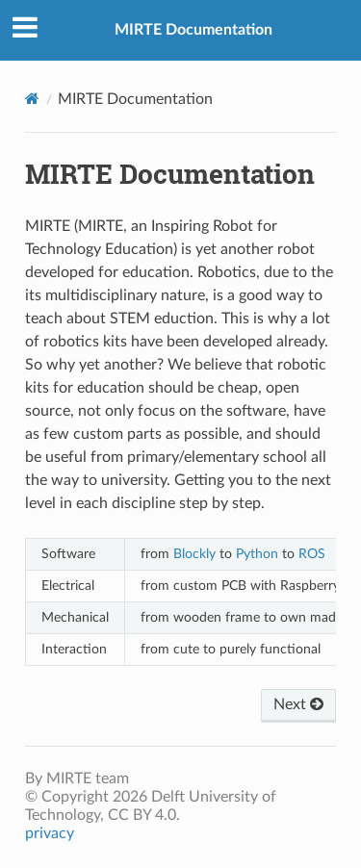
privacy (50, 833)
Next (298, 704)
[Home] (32, 99)
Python (257, 554)
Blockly (194, 554)
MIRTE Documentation (193, 30)
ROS (312, 554)
